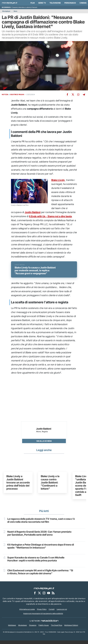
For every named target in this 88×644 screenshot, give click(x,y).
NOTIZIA (5, 94)
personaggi (70, 3)
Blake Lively (58, 180)
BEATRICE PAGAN (17, 94)
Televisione (55, 3)
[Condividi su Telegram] (84, 94)
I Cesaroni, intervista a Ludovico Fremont (24, 7)
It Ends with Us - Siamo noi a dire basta (50, 216)
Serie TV (42, 3)
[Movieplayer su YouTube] (49, 596)
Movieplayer (6, 11)
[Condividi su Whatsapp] (78, 94)
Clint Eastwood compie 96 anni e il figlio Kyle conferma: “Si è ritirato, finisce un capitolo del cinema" (40, 575)
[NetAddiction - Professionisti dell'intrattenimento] (50, 624)
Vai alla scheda (44, 445)
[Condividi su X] (73, 94)
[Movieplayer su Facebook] (35, 596)
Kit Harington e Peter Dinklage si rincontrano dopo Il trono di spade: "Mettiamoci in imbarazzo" (41, 550)
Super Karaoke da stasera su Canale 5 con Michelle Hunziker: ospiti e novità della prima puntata (36, 563)
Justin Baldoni (33, 212)
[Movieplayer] (44, 592)
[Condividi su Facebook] (67, 94)
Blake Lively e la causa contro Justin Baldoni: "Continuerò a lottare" (50, 486)
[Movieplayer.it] (10, 3)
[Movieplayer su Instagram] (44, 596)
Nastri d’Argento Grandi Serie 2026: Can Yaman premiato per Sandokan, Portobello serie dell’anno (39, 537)
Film (33, 3)
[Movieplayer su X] (39, 596)
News (15, 11)
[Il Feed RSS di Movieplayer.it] (53, 596)
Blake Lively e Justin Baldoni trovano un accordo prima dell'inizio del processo (18, 486)
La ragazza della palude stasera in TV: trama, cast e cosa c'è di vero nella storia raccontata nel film (39, 524)
